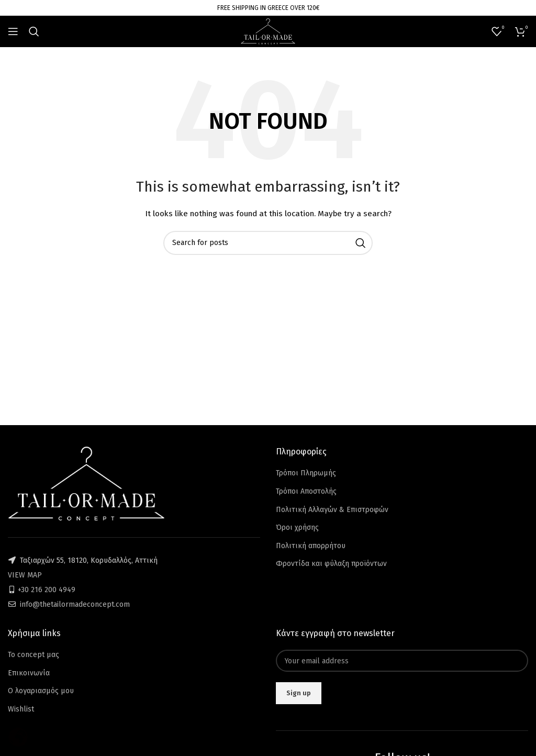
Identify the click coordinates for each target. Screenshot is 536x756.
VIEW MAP (25, 575)
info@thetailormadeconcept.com (75, 604)
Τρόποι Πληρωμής (306, 473)
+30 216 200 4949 (47, 590)
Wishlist (21, 709)
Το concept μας (33, 655)
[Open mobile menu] (13, 31)
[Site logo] (268, 31)
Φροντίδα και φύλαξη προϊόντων (331, 564)
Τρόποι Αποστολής (306, 491)
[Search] (34, 31)
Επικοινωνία (29, 673)
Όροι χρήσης (297, 527)
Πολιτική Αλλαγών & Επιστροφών (332, 510)
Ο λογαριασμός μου (41, 691)
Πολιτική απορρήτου (311, 546)
